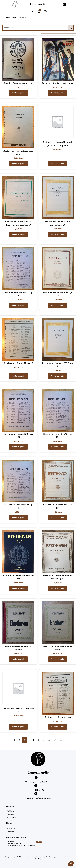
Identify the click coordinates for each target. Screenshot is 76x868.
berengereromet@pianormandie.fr (38, 798)
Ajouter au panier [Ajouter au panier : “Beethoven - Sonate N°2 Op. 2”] (18, 376)
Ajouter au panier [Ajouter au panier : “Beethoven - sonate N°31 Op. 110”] (18, 518)
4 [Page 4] (29, 740)
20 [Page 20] (49, 740)
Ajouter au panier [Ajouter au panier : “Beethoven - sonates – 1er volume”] (18, 659)
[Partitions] (41, 811)
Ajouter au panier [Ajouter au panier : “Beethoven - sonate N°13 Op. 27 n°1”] (18, 305)
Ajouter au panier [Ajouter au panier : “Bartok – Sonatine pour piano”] (18, 93)
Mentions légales (52, 857)
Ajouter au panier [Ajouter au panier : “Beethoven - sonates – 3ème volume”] (58, 659)
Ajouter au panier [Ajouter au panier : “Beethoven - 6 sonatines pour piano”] (18, 164)
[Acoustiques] (41, 828)
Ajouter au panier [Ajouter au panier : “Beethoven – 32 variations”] (58, 727)
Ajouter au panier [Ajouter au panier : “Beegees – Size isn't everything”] (58, 93)
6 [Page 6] (39, 740)
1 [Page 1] (14, 740)
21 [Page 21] (55, 740)
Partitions (14, 17)
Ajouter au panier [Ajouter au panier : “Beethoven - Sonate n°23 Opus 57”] (58, 376)
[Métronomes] (41, 818)
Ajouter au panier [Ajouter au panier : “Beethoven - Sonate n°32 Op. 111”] (58, 518)
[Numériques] (41, 832)
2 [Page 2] (19, 740)
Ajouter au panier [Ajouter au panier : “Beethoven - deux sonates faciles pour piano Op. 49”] (18, 234)
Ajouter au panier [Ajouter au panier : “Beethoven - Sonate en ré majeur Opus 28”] (58, 234)
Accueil (6, 17)
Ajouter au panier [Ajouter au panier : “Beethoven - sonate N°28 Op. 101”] (18, 447)
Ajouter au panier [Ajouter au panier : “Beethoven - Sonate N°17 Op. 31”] (58, 305)
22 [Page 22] (61, 740)
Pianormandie (38, 4)
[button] (65, 4)
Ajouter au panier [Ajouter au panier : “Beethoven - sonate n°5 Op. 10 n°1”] (18, 588)
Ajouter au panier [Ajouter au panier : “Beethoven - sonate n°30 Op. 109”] (58, 447)
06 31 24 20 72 (38, 790)
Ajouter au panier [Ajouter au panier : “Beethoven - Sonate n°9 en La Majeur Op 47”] (58, 588)
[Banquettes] (41, 814)
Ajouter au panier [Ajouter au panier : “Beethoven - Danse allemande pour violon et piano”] (58, 164)
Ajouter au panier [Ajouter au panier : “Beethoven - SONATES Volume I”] (18, 727)
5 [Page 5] (34, 740)
